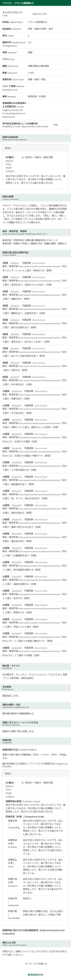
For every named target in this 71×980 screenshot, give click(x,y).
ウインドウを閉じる (36, 964)
